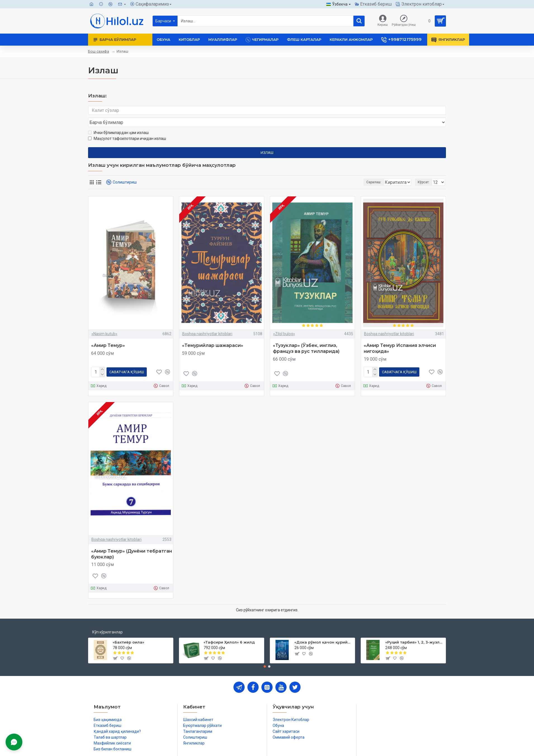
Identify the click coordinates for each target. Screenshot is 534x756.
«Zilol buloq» (284, 323)
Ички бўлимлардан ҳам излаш (118, 122)
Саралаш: (344, 172)
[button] (265, 655)
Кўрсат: (425, 172)
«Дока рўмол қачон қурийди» (324, 630)
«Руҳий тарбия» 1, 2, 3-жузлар (414, 630)
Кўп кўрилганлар (107, 620)
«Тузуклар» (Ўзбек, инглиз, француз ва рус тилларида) (306, 338)
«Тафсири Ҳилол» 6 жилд (229, 630)
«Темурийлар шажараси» (213, 335)
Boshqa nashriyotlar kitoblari (207, 323)
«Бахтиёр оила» (128, 630)
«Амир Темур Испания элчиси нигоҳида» (400, 338)
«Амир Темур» (108, 335)
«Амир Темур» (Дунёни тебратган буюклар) (132, 542)
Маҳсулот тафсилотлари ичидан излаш (127, 128)
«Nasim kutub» (104, 323)
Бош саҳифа (99, 51)
